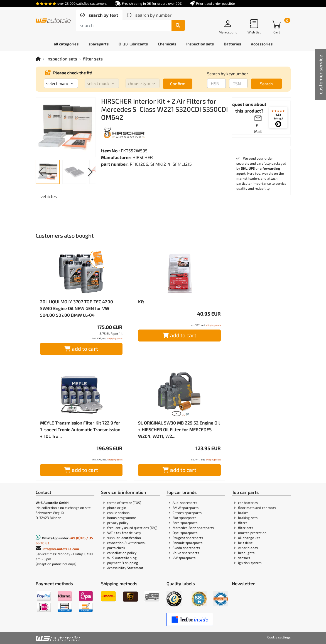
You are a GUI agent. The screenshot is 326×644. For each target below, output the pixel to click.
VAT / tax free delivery (124, 533)
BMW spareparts (186, 508)
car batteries (248, 502)
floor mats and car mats (257, 508)
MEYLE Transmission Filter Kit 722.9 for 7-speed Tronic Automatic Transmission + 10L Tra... (80, 429)
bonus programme (122, 518)
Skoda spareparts (186, 548)
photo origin (117, 508)
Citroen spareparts (187, 513)
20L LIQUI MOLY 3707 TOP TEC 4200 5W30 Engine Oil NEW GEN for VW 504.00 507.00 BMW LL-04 (77, 308)
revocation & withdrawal (127, 543)
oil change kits (249, 538)
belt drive (245, 543)
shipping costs (115, 338)
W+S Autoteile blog (122, 558)
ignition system (250, 563)
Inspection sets (62, 59)
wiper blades (248, 548)
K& (141, 302)
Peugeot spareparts (188, 538)
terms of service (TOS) (124, 502)
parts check (116, 548)
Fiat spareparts (184, 518)
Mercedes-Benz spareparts (193, 528)
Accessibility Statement (125, 568)
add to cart (81, 349)
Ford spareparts (185, 523)
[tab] (99, 15)
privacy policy (118, 523)
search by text (103, 15)
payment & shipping (123, 563)
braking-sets (248, 518)
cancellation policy (122, 553)
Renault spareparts (187, 543)
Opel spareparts (185, 533)
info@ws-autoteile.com (61, 549)
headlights (246, 553)
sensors (244, 558)
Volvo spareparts (186, 553)
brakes (243, 513)
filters (243, 523)
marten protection (252, 533)
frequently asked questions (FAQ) (132, 528)
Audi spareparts (185, 502)
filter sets (93, 59)
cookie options (118, 513)
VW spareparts (184, 558)
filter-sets (246, 528)
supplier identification (124, 538)
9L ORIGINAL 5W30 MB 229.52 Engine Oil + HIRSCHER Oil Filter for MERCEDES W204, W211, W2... (179, 429)
